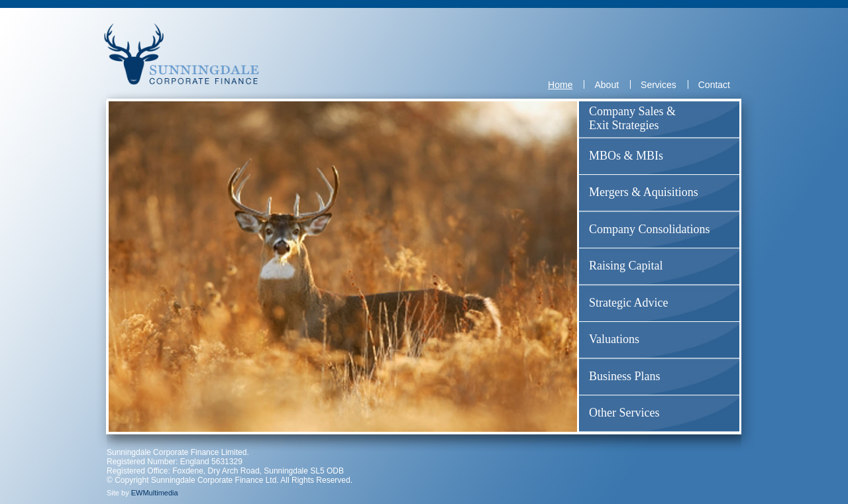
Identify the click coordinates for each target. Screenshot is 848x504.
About (607, 85)
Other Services (624, 413)
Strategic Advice (628, 303)
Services (659, 85)
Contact (714, 85)
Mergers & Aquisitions (644, 192)
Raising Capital (626, 266)
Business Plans (625, 376)
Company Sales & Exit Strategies (632, 118)
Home (560, 85)
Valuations (614, 339)
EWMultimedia (155, 493)
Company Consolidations (650, 229)
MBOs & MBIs (626, 156)
